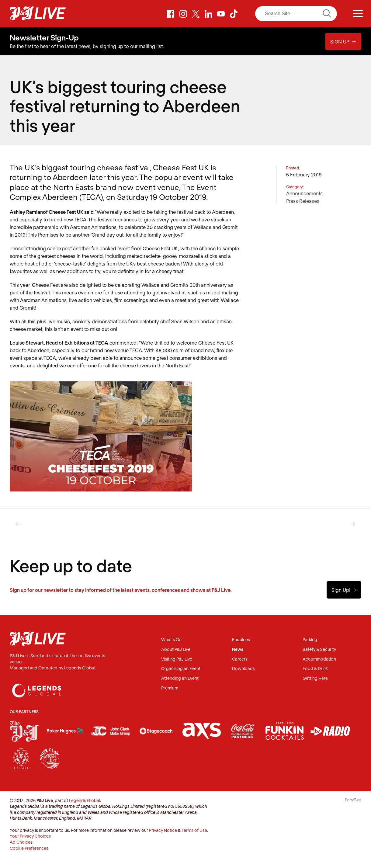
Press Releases (303, 201)
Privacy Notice (163, 830)
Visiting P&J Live (177, 659)
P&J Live (38, 14)
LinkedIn (208, 14)
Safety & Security (319, 649)
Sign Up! (344, 590)
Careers (240, 659)
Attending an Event (180, 678)
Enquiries (241, 640)
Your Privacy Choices (30, 836)
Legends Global (85, 800)
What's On (171, 640)
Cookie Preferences (29, 848)
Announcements (304, 193)
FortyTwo (353, 800)
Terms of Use (194, 830)
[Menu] (358, 14)
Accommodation (319, 659)
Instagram (183, 14)
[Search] (296, 14)
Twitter (196, 14)
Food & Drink (315, 669)
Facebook (171, 14)
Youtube (221, 14)
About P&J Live (176, 649)
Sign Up (343, 42)
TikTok (234, 14)
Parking (310, 640)
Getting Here (315, 678)
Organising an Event (181, 669)
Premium (170, 688)
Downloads (243, 669)
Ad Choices (21, 842)
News (238, 649)
